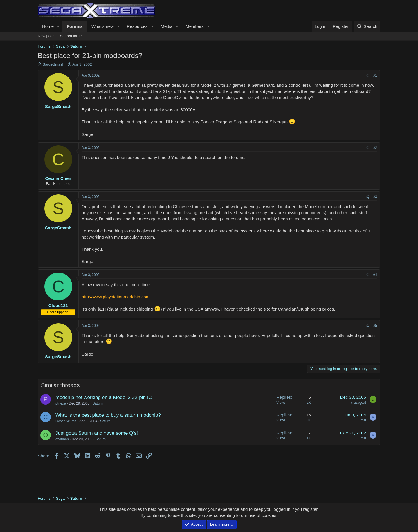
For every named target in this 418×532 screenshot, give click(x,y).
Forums (75, 26)
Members (195, 26)
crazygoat (358, 403)
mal (363, 420)
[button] (58, 26)
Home (48, 26)
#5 (375, 326)
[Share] (367, 76)
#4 (375, 275)
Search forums (72, 36)
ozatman (62, 439)
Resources (137, 26)
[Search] (367, 26)
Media (166, 26)
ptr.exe (61, 403)
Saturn (97, 403)
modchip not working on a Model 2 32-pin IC (104, 397)
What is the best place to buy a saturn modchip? (108, 415)
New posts (47, 36)
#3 (375, 197)
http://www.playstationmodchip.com (116, 297)
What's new (103, 26)
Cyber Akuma (66, 421)
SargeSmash (54, 64)
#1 (375, 75)
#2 (375, 148)
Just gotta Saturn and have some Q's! (97, 433)
